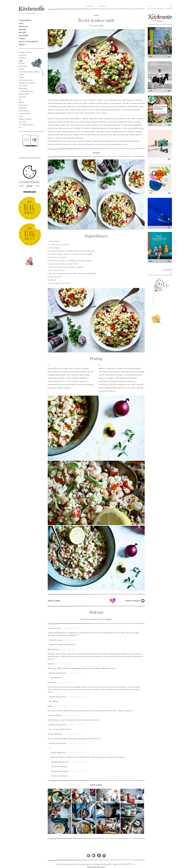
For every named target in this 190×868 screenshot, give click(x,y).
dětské (21, 102)
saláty (21, 61)
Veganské (22, 97)
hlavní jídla (23, 66)
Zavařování (23, 108)
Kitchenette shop (160, 18)
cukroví (21, 74)
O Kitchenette (25, 20)
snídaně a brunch (25, 52)
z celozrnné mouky (26, 91)
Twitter (94, 855)
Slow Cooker (23, 86)
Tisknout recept (132, 601)
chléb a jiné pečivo (26, 80)
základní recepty (25, 119)
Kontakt (22, 29)
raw (20, 100)
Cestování (23, 36)
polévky (22, 63)
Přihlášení (90, 6)
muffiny (22, 77)
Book (30, 141)
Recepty (22, 45)
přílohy (21, 69)
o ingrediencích (25, 113)
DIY (20, 127)
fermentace (23, 105)
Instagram (99, 855)
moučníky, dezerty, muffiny (29, 72)
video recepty (24, 111)
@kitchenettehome (33, 158)
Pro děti (22, 32)
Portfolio (23, 26)
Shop (21, 23)
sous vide (22, 122)
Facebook (88, 855)
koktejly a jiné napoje (27, 83)
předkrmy (22, 58)
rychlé (21, 116)
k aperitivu (23, 55)
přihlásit (109, 619)
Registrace (103, 6)
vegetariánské (24, 94)
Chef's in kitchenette (28, 42)
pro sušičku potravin (26, 125)
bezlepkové (23, 88)
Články (22, 39)
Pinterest (104, 855)
